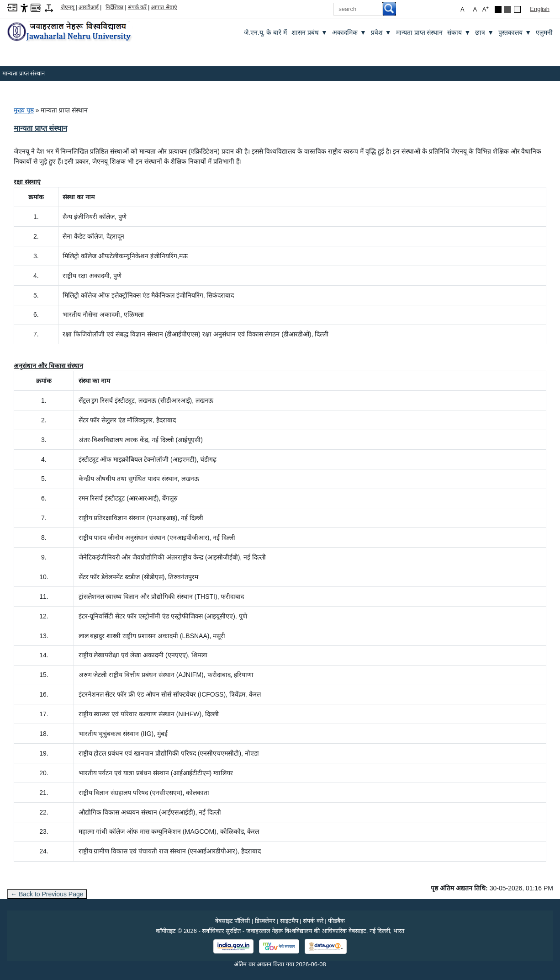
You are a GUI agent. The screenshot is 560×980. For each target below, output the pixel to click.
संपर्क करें (137, 7)
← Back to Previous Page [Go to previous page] (47, 894)
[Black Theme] (498, 9)
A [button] (486, 9)
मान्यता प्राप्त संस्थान (420, 32)
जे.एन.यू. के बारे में (265, 32)
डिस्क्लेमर (265, 921)
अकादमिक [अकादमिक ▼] (349, 33)
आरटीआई (89, 7)
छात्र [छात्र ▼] (484, 33)
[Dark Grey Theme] (508, 9)
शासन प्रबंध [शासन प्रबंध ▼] (309, 33)
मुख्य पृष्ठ (24, 110)
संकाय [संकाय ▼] (459, 33)
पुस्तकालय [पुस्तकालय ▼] (515, 33)
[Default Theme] (517, 9)
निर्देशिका (114, 7)
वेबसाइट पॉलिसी (233, 921)
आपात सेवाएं (164, 7)
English (540, 9)
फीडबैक (336, 921)
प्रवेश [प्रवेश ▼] (381, 33)
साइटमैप (289, 921)
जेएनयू (68, 7)
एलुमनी (544, 32)
